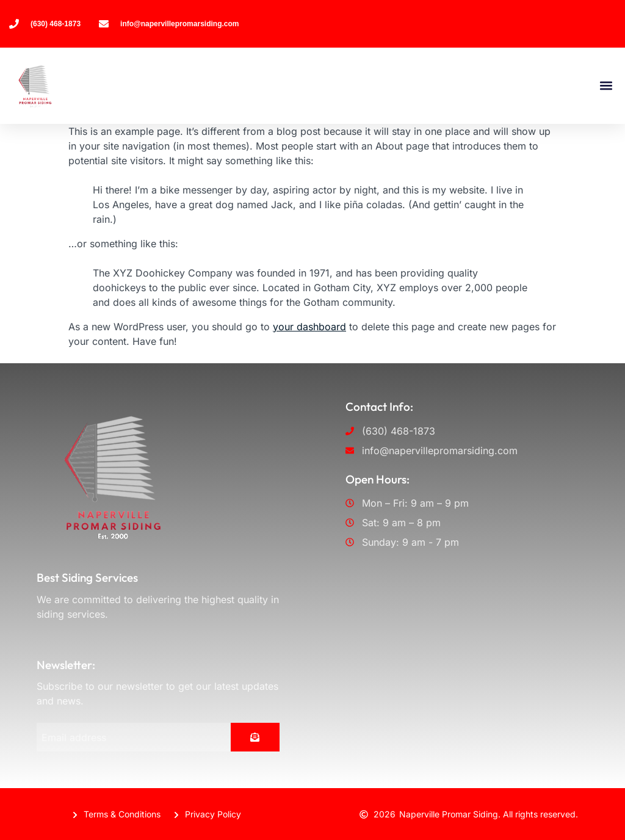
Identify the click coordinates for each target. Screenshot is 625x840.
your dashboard (309, 327)
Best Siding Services (87, 577)
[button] (606, 86)
